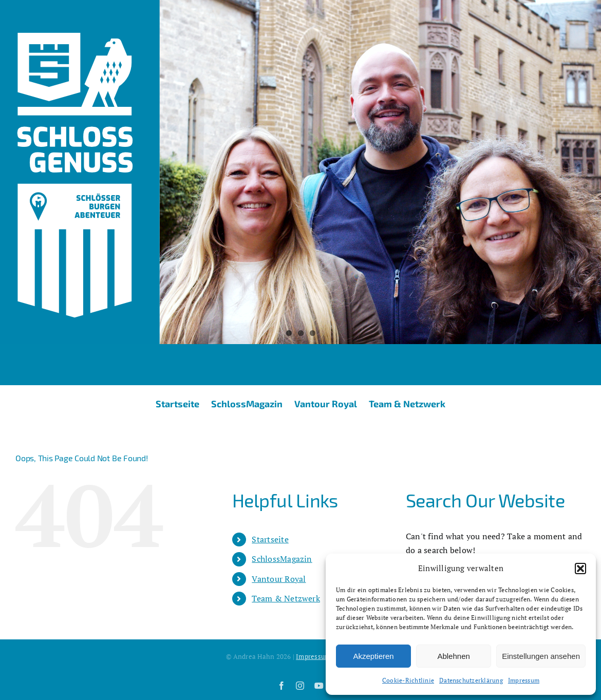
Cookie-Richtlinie (408, 680)
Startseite (270, 539)
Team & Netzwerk (286, 598)
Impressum (524, 680)
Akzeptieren (373, 656)
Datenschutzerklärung (471, 680)
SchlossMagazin (282, 559)
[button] (580, 569)
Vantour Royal (279, 579)
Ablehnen (453, 656)
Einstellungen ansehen (541, 656)
